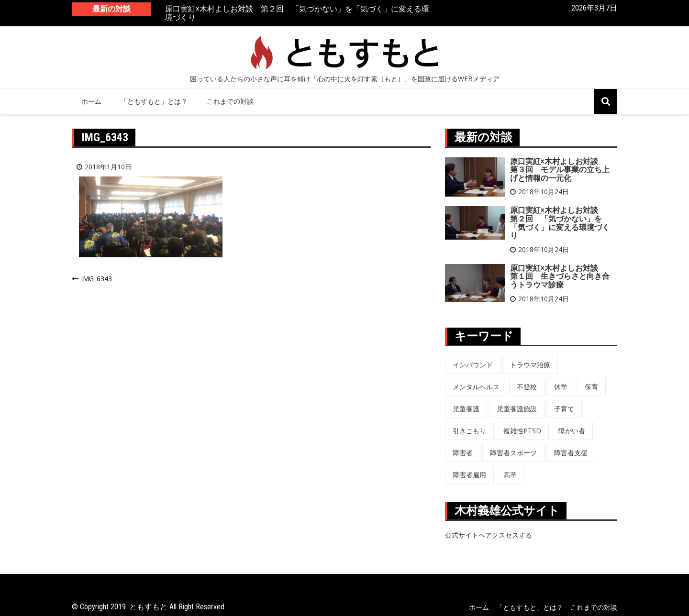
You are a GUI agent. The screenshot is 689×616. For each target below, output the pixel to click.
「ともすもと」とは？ (154, 101)
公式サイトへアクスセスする (489, 535)
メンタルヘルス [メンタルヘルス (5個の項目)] (476, 387)
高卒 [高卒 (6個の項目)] (510, 475)
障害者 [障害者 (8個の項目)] (463, 453)
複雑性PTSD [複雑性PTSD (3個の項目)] (522, 431)
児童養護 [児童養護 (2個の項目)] (466, 409)
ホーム (91, 101)
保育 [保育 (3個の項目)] (591, 387)
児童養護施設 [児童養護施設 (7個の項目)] (517, 409)
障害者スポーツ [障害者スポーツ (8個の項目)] (513, 453)
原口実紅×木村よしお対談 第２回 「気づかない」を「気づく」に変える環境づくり (297, 14)
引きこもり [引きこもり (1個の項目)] (469, 431)
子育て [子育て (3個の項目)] (564, 409)
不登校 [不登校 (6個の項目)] (527, 387)
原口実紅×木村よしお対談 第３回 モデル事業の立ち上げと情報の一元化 (560, 170)
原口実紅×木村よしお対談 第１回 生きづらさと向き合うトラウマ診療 (560, 276)
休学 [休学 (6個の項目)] (561, 387)
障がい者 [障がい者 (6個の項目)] (572, 431)
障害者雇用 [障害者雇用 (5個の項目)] (469, 475)
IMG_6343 (96, 279)
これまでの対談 (230, 101)
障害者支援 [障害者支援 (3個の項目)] (571, 453)
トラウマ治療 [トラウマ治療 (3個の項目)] (530, 365)
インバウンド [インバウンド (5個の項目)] (473, 365)
